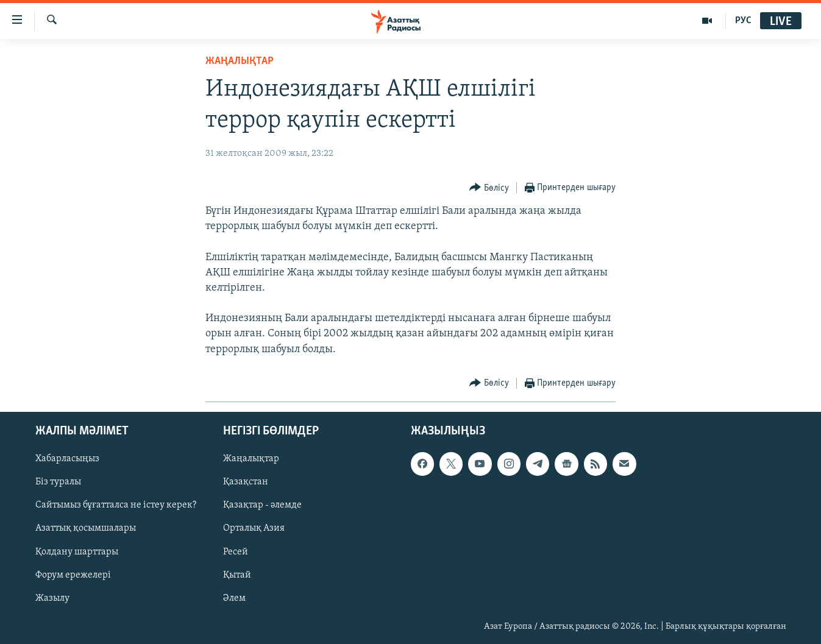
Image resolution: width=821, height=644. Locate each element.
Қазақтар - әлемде (262, 505)
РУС (743, 21)
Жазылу (52, 598)
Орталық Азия (254, 528)
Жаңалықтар (251, 459)
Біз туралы (58, 482)
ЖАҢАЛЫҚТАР (240, 61)
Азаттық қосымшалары (86, 528)
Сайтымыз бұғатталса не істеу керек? (116, 505)
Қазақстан (246, 482)
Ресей (236, 551)
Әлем (234, 598)
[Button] (489, 188)
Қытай (237, 575)
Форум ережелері (73, 575)
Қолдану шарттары (77, 551)
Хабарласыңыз (67, 459)
